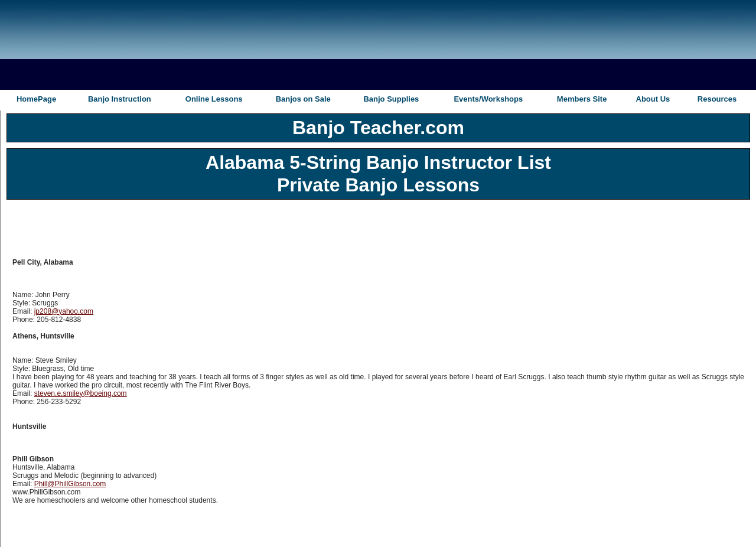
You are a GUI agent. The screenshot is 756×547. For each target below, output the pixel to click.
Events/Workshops (488, 99)
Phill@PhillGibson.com (70, 484)
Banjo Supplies (391, 99)
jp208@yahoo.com (64, 311)
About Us (653, 99)
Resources (717, 99)
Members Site (582, 99)
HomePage (36, 99)
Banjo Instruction (120, 99)
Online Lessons (214, 99)
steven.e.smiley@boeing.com (81, 393)
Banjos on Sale (303, 99)
